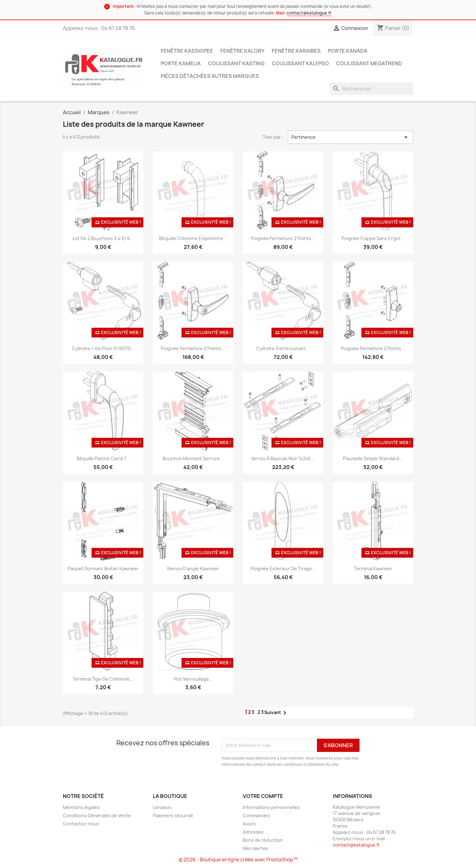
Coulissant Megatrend (369, 63)
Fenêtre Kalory (242, 51)
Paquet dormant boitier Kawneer (103, 569)
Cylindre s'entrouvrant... (283, 348)
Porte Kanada (348, 51)
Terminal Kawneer (373, 569)
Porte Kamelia (181, 63)
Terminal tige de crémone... (103, 679)
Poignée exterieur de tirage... (283, 569)
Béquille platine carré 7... (103, 458)
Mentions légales (81, 807)
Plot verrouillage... (193, 679)
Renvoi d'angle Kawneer (193, 569)
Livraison (162, 807)
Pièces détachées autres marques (210, 76)
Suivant (276, 713)
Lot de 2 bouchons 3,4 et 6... (103, 238)
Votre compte (263, 796)
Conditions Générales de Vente (97, 815)
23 (261, 712)
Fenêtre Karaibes (296, 51)
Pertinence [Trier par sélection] (351, 137)
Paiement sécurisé (173, 815)
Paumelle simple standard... (373, 458)
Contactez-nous (81, 824)
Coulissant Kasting (236, 63)
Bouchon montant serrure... (193, 458)
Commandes (256, 815)
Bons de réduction (263, 840)
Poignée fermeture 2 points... (283, 238)
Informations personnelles (271, 807)
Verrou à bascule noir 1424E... (283, 458)
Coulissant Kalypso (300, 63)
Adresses (253, 832)
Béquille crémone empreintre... (193, 238)
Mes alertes (256, 848)
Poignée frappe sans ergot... (373, 238)
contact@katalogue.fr (309, 13)
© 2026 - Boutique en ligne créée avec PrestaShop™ (238, 860)
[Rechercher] (372, 89)
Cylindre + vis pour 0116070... (103, 348)
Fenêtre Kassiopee (187, 51)
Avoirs (249, 824)
